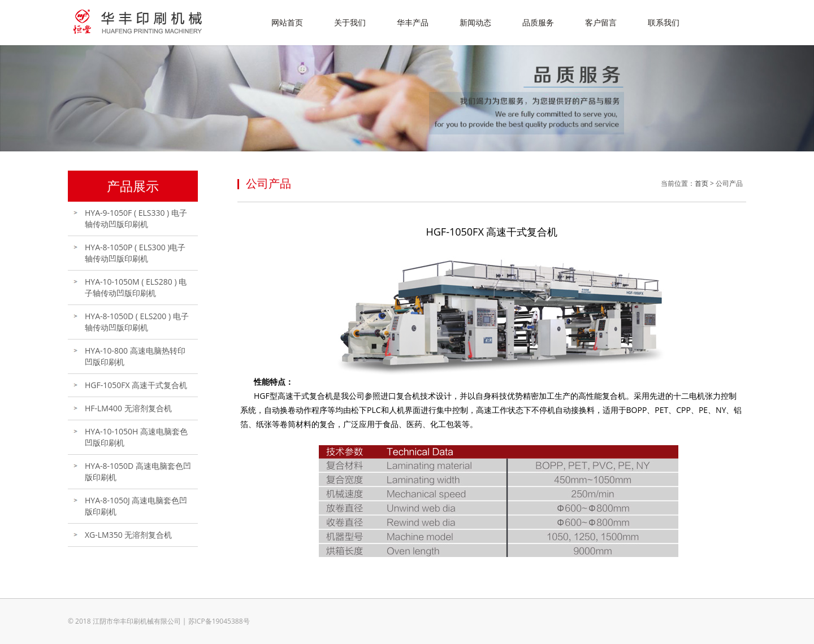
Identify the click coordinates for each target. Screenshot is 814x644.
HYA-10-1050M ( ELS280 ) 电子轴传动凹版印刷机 (136, 287)
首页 (702, 183)
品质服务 (538, 22)
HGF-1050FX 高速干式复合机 (136, 385)
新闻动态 (475, 22)
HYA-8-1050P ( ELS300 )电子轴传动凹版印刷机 (135, 253)
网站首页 (287, 22)
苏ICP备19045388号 (219, 621)
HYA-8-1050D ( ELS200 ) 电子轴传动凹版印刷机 (137, 322)
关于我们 (350, 22)
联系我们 (664, 22)
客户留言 (601, 22)
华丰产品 (413, 22)
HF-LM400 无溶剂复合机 (128, 408)
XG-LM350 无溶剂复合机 (128, 535)
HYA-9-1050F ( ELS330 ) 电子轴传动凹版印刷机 (136, 218)
